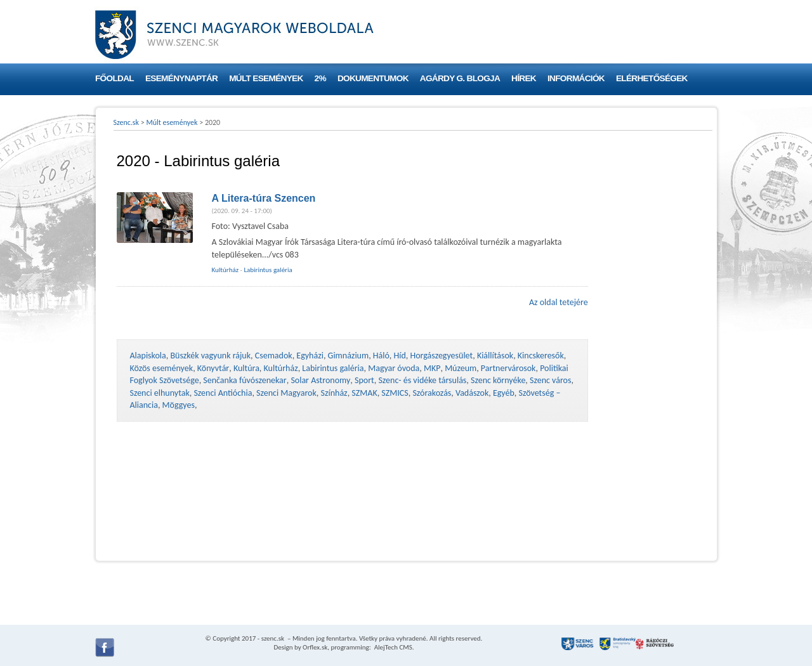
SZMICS (395, 393)
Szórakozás (432, 393)
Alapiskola (148, 356)
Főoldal (115, 78)
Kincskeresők (541, 356)
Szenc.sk (127, 122)
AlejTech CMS (392, 647)
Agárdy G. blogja (460, 78)
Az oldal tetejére (559, 302)
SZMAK (364, 393)
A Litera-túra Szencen (264, 198)
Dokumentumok (373, 78)
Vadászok (472, 393)
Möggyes (179, 405)
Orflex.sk (315, 647)
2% (320, 78)
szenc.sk (273, 638)
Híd (400, 356)
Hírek (524, 78)
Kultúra (246, 368)
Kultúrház (226, 270)
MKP (432, 368)
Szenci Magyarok (286, 393)
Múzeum (461, 368)
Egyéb (504, 393)
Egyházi (310, 356)
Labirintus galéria (268, 270)
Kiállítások (495, 356)
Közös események (162, 368)
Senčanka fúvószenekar (245, 380)
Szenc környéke (498, 380)
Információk (576, 78)
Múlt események (266, 78)
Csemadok (274, 356)
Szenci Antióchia (223, 393)
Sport (364, 380)
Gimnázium (349, 356)
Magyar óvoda (394, 368)
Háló (381, 356)
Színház (334, 393)
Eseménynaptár (181, 78)
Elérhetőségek (652, 78)
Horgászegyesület (441, 356)
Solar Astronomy (320, 380)
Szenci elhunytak (160, 393)
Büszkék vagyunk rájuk (210, 356)
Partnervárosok (508, 368)
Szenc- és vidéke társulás (422, 380)
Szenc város (550, 380)
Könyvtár (213, 368)
